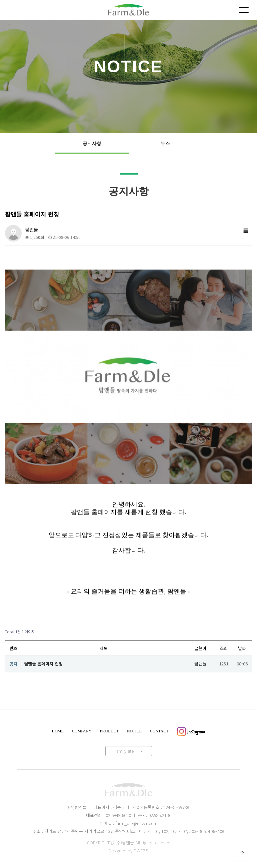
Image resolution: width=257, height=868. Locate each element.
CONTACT (159, 731)
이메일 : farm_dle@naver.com (128, 823)
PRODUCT (109, 731)
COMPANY (82, 731)
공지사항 (92, 143)
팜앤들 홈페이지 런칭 (43, 664)
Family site (129, 751)
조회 (224, 648)
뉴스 (165, 143)
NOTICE (134, 731)
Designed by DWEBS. (129, 851)
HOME (58, 731)
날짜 (242, 648)
